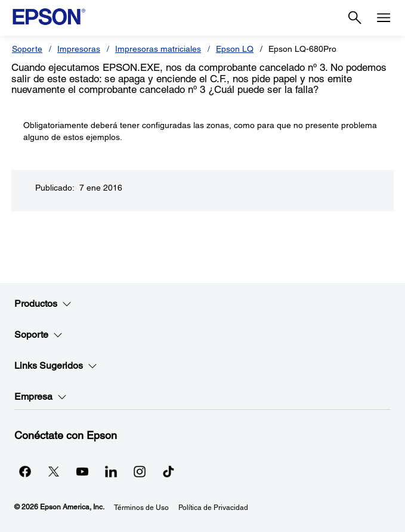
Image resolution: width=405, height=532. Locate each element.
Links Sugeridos (56, 366)
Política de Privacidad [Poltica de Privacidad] (213, 508)
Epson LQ (235, 49)
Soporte (27, 49)
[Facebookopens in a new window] (25, 471)
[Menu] (384, 18)
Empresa (41, 397)
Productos (43, 304)
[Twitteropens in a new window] (54, 471)
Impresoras (79, 49)
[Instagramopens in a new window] (140, 471)
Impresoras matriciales (158, 49)
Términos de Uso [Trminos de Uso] (141, 508)
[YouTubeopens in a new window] (82, 471)
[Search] (355, 18)
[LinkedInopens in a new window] (111, 471)
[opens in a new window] (168, 471)
